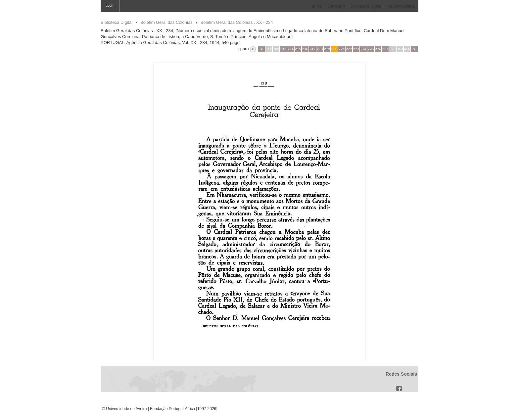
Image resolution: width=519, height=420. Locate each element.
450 (407, 49)
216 (305, 49)
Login (110, 5)
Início (317, 6)
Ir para (243, 49)
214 (291, 49)
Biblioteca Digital (366, 6)
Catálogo (336, 6)
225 (371, 49)
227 (385, 49)
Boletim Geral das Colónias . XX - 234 (237, 22)
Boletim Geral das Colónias (166, 22)
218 (320, 49)
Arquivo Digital (402, 6)
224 (363, 49)
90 (269, 49)
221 (342, 49)
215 (298, 49)
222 (349, 49)
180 (276, 49)
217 (312, 49)
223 (356, 49)
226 (378, 49)
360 (400, 49)
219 (327, 49)
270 (393, 49)
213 (283, 49)
